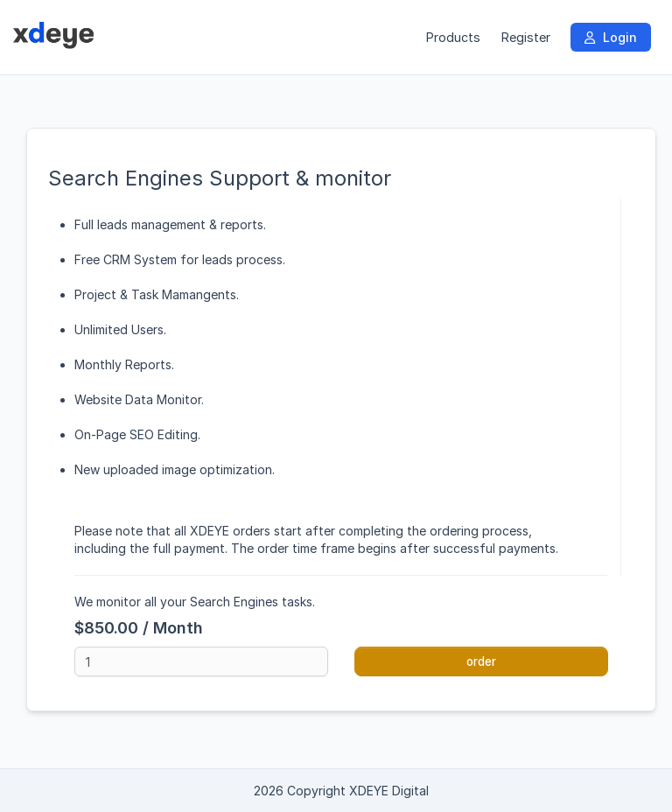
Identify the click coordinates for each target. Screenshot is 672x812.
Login (611, 37)
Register (525, 37)
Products (453, 37)
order (481, 661)
